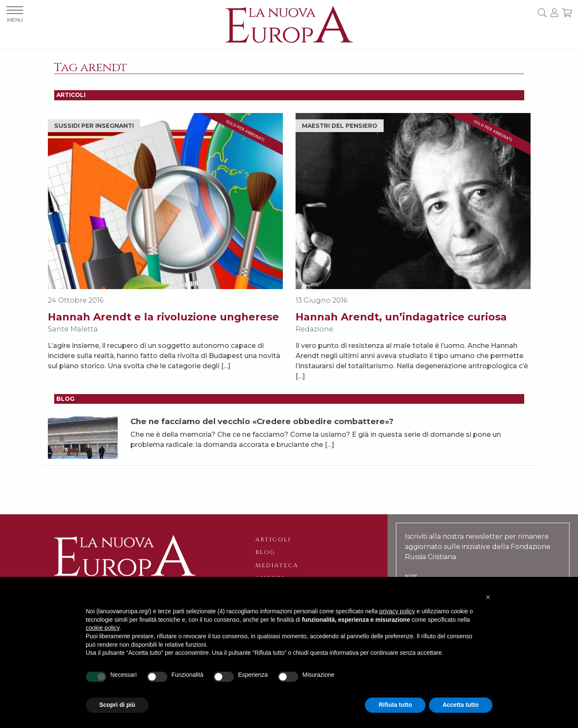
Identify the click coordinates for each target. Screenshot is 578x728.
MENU (15, 15)
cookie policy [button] (103, 628)
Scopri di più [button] (118, 705)
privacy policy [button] (397, 611)
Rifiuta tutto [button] (395, 705)
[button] (488, 597)
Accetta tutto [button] (461, 705)
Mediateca (277, 565)
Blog (265, 552)
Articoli (273, 540)
